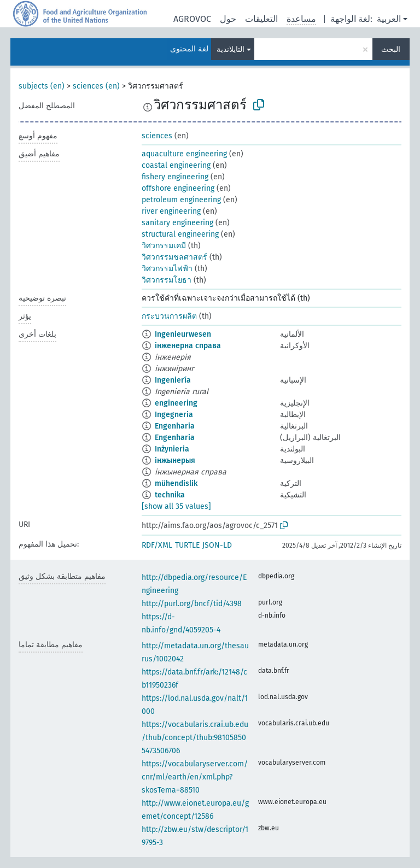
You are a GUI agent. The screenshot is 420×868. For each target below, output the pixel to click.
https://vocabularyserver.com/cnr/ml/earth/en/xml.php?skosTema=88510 (195, 777)
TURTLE (187, 545)
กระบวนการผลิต (169, 316)
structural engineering (180, 234)
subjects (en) (42, 86)
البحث (391, 49)
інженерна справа (188, 346)
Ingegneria (174, 415)
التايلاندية (231, 49)
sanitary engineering (177, 223)
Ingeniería (173, 380)
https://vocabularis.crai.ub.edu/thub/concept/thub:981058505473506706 (195, 738)
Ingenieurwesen (183, 334)
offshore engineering (178, 188)
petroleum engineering (181, 200)
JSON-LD (217, 545)
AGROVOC (192, 19)
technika (170, 495)
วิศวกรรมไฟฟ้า (167, 269)
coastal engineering (176, 165)
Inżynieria (172, 449)
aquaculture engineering (184, 154)
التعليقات (261, 19)
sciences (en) (96, 86)
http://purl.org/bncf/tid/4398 (192, 604)
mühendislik (176, 483)
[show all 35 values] (176, 506)
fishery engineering (175, 177)
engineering (176, 403)
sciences (157, 136)
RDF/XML (157, 545)
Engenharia (175, 426)
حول (228, 19)
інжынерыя (175, 461)
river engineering (171, 211)
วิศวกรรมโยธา (167, 280)
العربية (389, 19)
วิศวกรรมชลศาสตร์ (174, 257)
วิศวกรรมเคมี (164, 246)
